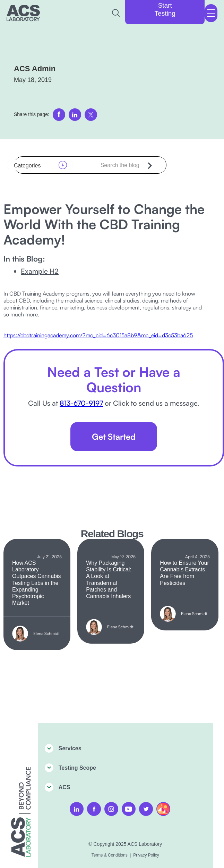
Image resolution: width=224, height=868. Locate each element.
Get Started (114, 437)
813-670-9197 (81, 403)
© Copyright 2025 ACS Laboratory (125, 844)
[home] (23, 13)
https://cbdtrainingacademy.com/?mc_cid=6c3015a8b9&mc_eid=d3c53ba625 (98, 335)
